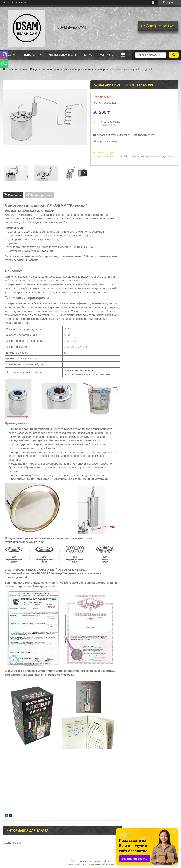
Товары (29, 55)
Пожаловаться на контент (101, 864)
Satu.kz (106, 861)
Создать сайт (8, 3)
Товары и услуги (18, 69)
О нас (88, 55)
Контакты (107, 55)
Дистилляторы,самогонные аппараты (87, 69)
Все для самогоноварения (46, 69)
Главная (10, 55)
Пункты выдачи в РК (62, 55)
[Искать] (174, 55)
